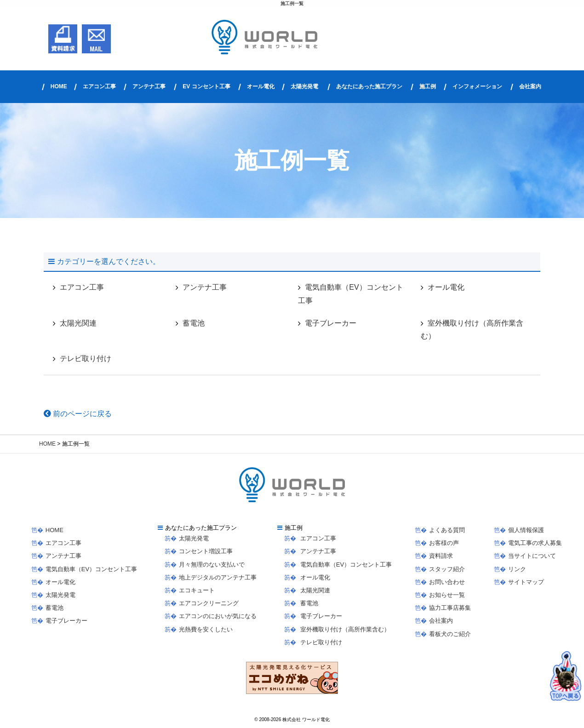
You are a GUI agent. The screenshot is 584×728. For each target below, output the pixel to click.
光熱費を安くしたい (206, 629)
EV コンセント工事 (206, 86)
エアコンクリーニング (209, 603)
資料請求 (441, 556)
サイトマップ (526, 582)
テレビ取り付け (86, 358)
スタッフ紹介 (447, 569)
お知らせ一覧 (447, 595)
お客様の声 (444, 543)
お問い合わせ (447, 582)
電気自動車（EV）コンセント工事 (350, 294)
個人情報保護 (526, 530)
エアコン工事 (99, 86)
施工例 (428, 86)
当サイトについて (532, 556)
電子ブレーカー (331, 323)
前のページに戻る (78, 414)
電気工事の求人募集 (535, 543)
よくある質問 (447, 530)
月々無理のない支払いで (212, 565)
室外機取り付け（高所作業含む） (472, 330)
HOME (59, 86)
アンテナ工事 (149, 86)
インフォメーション (477, 86)
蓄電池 (194, 323)
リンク (517, 569)
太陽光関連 (78, 323)
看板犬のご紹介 (450, 634)
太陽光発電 (304, 86)
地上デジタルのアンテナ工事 (218, 577)
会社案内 (530, 86)
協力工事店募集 (450, 608)
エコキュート (197, 590)
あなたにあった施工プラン (369, 86)
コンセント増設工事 (206, 551)
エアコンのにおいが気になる (218, 616)
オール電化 (261, 86)
